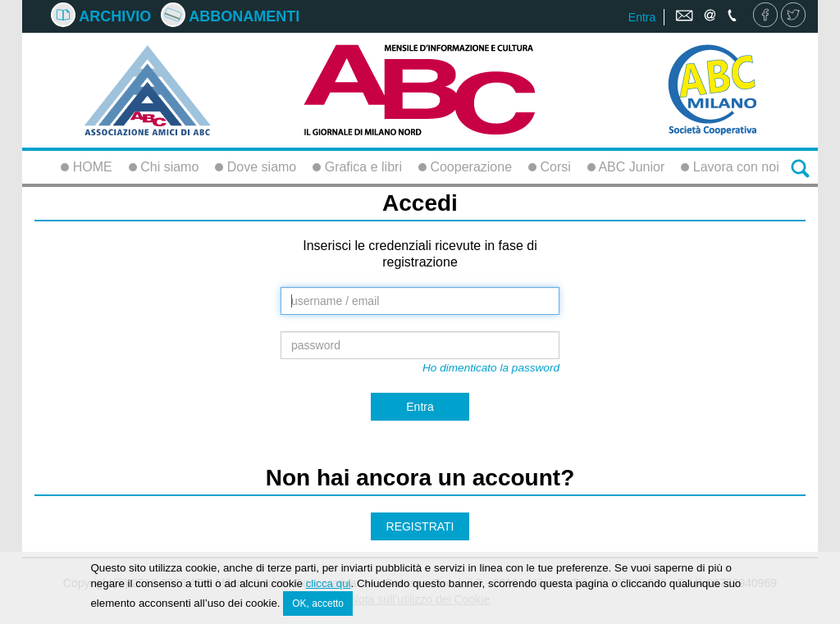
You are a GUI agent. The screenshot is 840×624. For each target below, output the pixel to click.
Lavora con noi (730, 167)
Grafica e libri (357, 167)
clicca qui (329, 584)
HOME (86, 167)
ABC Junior (626, 167)
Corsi (550, 167)
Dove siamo (256, 167)
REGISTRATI (420, 526)
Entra (642, 17)
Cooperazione (465, 167)
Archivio (101, 16)
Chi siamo (164, 167)
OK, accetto (318, 604)
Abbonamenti (230, 16)
